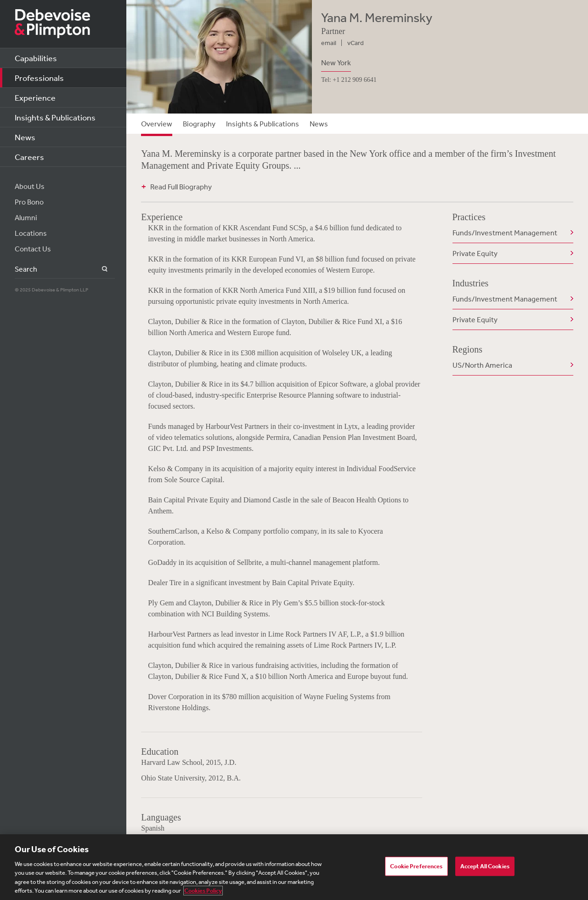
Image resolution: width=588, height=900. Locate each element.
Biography (199, 124)
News (25, 137)
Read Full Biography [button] (181, 187)
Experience (35, 97)
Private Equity (475, 253)
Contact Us (33, 249)
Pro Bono (29, 202)
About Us (30, 186)
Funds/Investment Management (505, 233)
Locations (31, 233)
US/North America (482, 365)
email (329, 43)
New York (336, 63)
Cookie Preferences (416, 866)
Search (99, 269)
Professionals (39, 78)
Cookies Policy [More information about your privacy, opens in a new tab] (203, 891)
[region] (294, 867)
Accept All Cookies (485, 866)
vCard (356, 43)
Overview (157, 124)
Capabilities (36, 58)
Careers (29, 157)
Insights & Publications (55, 117)
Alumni (26, 217)
